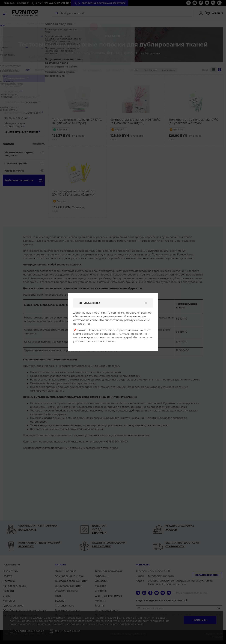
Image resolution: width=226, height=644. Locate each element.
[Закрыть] (146, 303)
